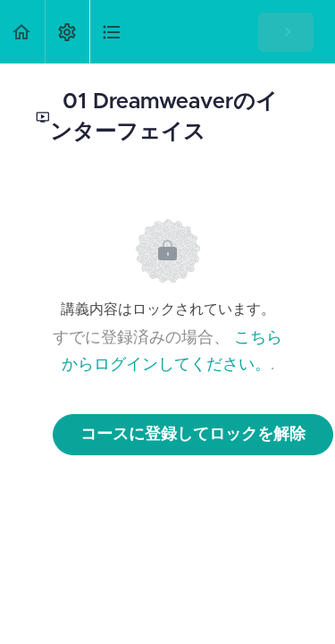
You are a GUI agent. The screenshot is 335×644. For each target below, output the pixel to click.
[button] (22, 32)
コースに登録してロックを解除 (193, 435)
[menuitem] (67, 32)
